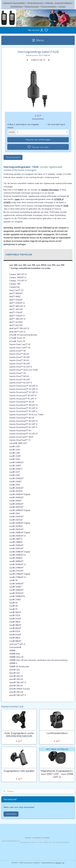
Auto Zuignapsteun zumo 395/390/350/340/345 (19, 735)
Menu (38, 40)
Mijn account (36, 30)
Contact (62, 6)
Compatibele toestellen (19, 254)
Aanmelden (11, 814)
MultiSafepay (17, 6)
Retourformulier (32, 6)
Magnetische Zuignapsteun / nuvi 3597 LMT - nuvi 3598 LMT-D (57, 774)
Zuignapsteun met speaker (19, 771)
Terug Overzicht (13, 157)
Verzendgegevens (35, 3)
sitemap (58, 863)
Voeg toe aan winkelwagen (38, 139)
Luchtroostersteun (57, 733)
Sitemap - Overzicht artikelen (59, 3)
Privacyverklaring (49, 6)
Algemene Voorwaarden (14, 3)
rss (63, 863)
